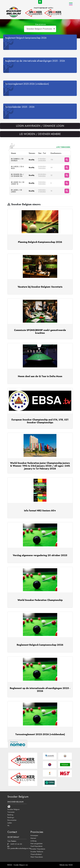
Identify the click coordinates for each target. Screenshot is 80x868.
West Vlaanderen (37, 857)
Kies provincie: (41, 24)
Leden (10, 823)
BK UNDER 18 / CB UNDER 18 (18, 183)
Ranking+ (11, 817)
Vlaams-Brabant (36, 854)
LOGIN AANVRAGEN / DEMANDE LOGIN (40, 126)
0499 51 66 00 (15, 844)
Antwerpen (34, 835)
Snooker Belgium (14, 809)
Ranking (10, 815)
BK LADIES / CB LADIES (16, 191)
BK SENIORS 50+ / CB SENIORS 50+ (17, 175)
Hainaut (33, 838)
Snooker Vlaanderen (38, 849)
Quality (31, 160)
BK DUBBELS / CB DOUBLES (17, 160)
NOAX (71, 865)
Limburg (33, 841)
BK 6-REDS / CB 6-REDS (18, 168)
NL (8, 825)
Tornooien (11, 812)
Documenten (12, 820)
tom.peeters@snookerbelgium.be (17, 848)
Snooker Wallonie (37, 852)
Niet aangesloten (37, 843)
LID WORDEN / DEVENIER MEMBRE (40, 134)
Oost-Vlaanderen (36, 846)
